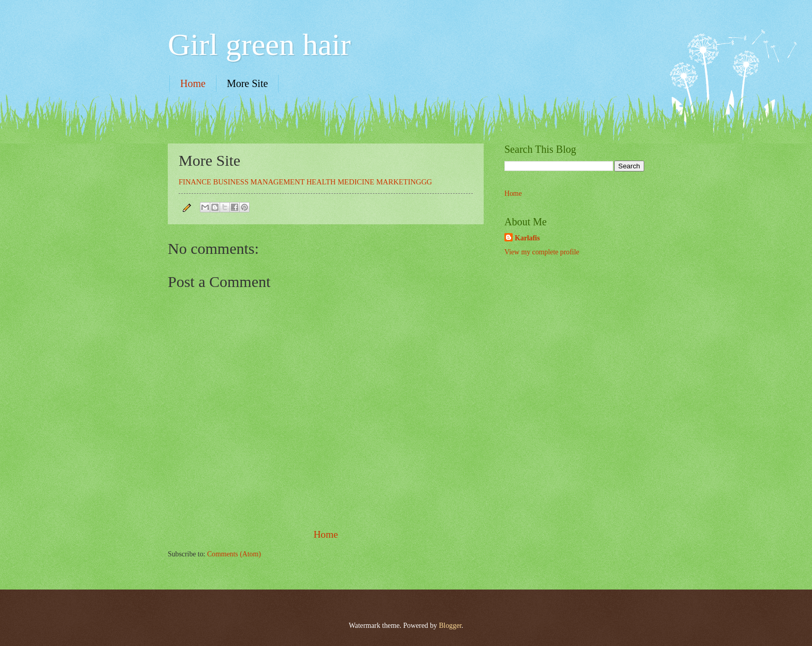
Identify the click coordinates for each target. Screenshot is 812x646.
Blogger (450, 626)
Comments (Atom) (234, 554)
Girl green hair (259, 45)
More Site (247, 83)
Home (193, 83)
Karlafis (527, 238)
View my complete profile (542, 252)
